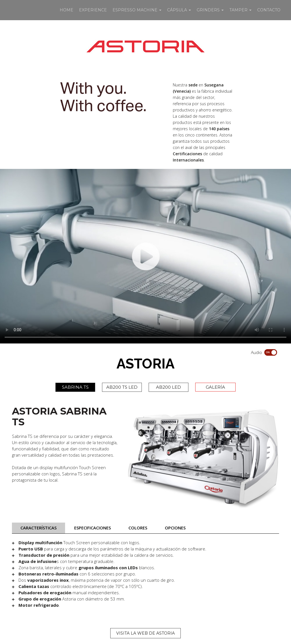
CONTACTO (269, 10)
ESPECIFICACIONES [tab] (93, 528)
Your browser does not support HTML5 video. (145, 256)
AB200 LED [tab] (169, 387)
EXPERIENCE (93, 10)
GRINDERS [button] (210, 10)
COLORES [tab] (138, 528)
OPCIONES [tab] (175, 528)
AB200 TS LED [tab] (122, 387)
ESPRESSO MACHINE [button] (137, 10)
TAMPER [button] (240, 10)
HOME (66, 10)
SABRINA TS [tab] (75, 387)
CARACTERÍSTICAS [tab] (39, 528)
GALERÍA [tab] (215, 387)
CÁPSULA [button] (179, 10)
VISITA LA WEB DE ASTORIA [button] (145, 633)
